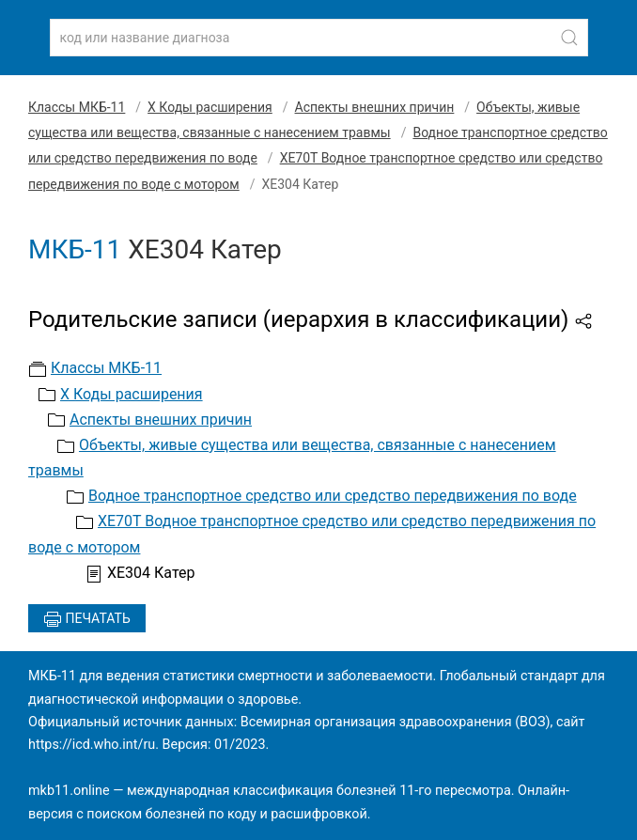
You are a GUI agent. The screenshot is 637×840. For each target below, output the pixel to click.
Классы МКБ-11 (77, 107)
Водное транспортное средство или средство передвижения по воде (333, 496)
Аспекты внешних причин (375, 107)
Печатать (87, 619)
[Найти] (569, 38)
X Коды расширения (210, 107)
